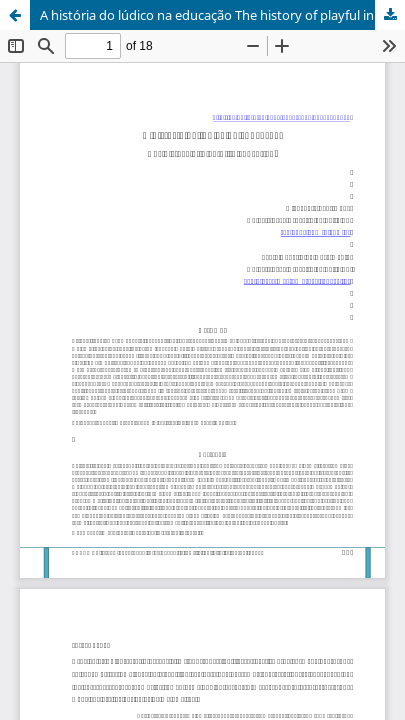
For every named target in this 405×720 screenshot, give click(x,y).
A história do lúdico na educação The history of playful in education (222, 15)
